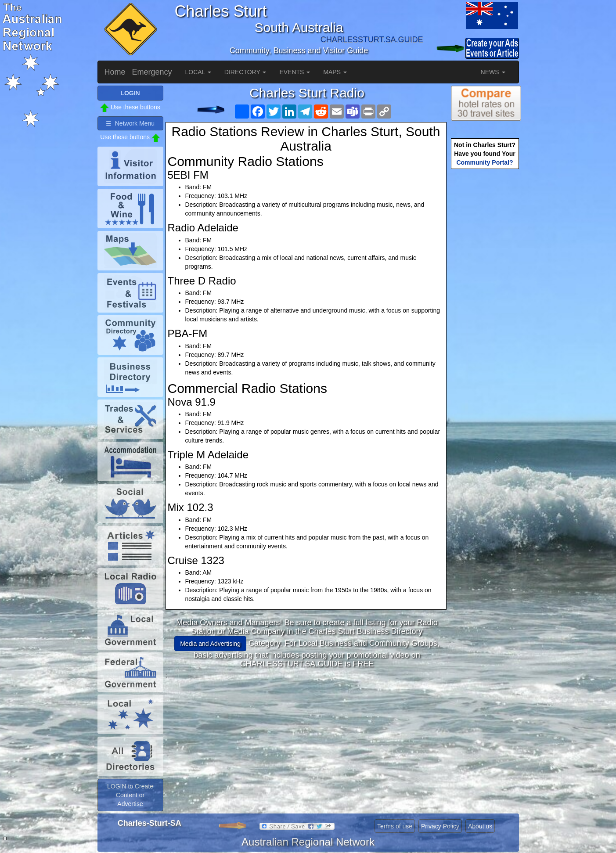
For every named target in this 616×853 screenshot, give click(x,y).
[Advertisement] (307, 741)
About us (480, 826)
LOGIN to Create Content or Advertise (130, 795)
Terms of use (395, 826)
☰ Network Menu (130, 123)
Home (115, 72)
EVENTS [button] (295, 72)
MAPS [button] (335, 72)
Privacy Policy (440, 826)
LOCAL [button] (198, 72)
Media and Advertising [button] (210, 644)
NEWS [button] (493, 72)
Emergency (152, 72)
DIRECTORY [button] (245, 72)
